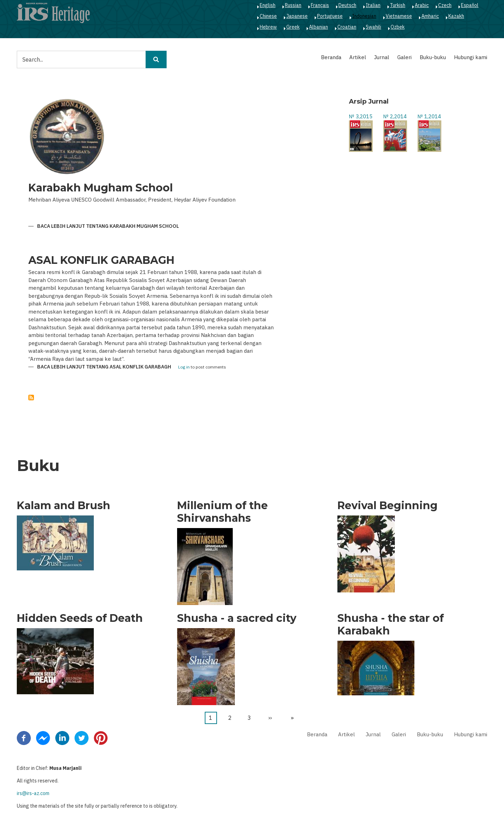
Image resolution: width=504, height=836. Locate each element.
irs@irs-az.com (33, 793)
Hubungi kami (471, 57)
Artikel (358, 57)
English (268, 5)
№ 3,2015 (361, 116)
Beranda (331, 57)
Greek (293, 27)
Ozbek (398, 27)
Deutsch (347, 5)
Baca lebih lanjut (108, 226)
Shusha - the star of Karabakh (391, 625)
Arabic (422, 5)
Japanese (297, 16)
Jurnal (382, 57)
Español (470, 5)
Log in (184, 367)
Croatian (347, 27)
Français (320, 5)
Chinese (268, 16)
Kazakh (456, 16)
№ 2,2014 (395, 116)
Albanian (318, 27)
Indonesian (364, 16)
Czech (445, 5)
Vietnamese (399, 16)
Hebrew (268, 27)
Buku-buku (433, 57)
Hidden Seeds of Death (80, 618)
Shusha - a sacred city (237, 618)
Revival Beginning (387, 506)
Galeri (404, 57)
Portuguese (330, 16)
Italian (373, 5)
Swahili (373, 27)
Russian (293, 5)
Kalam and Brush (64, 506)
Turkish (398, 5)
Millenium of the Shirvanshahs (222, 512)
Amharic (430, 16)
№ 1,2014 (429, 116)
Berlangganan (31, 398)
